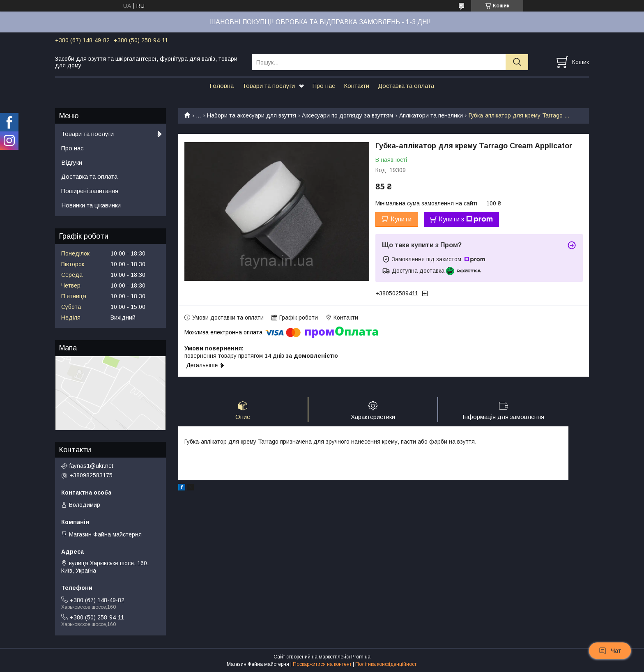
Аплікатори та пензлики (431, 115)
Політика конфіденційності (386, 664)
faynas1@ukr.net (91, 466)
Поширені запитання (90, 191)
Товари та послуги (269, 86)
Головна (222, 86)
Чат (610, 651)
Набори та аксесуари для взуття (252, 115)
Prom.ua (361, 657)
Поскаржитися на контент (322, 664)
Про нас (324, 86)
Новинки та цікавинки (91, 205)
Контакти (356, 86)
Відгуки (72, 162)
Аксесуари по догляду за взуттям (347, 115)
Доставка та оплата (406, 86)
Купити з (466, 219)
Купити (401, 219)
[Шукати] (517, 62)
